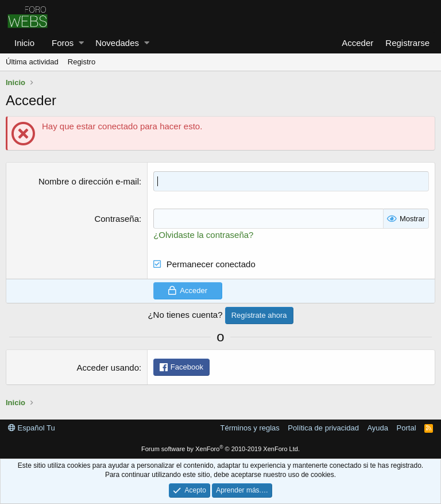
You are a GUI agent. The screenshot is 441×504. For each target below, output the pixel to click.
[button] (81, 43)
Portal (407, 428)
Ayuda (378, 428)
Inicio (24, 43)
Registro (82, 62)
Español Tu (32, 428)
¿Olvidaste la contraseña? (203, 235)
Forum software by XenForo (220, 449)
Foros (63, 43)
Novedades (117, 43)
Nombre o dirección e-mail (89, 181)
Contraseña (117, 219)
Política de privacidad (323, 428)
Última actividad (32, 62)
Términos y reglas (250, 428)
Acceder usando (108, 368)
